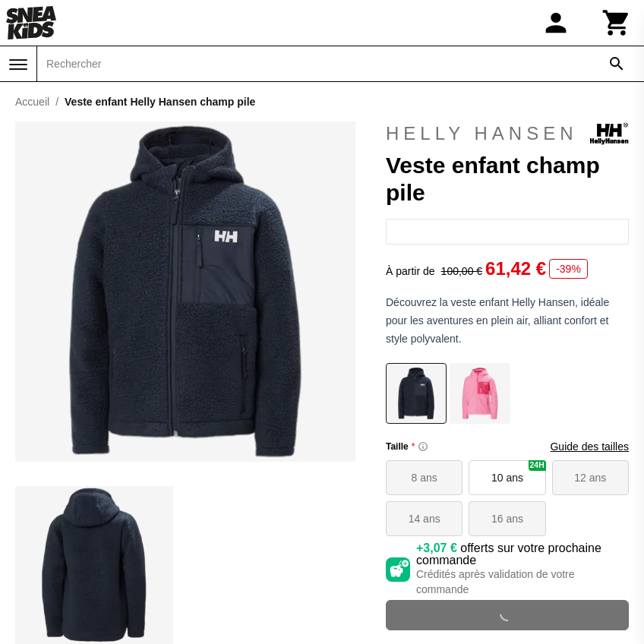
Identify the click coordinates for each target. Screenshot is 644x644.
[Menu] (18, 65)
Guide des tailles (589, 447)
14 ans (425, 519)
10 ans (519, 472)
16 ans (507, 519)
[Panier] (617, 23)
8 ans (425, 478)
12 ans (590, 478)
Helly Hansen (507, 134)
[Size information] (423, 447)
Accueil (32, 102)
